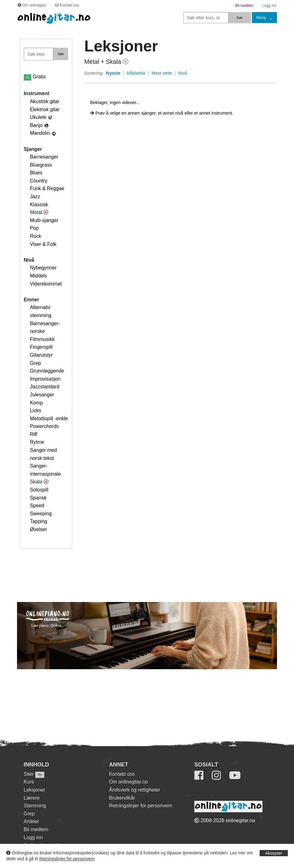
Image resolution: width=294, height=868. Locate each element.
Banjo (36, 125)
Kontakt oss (122, 774)
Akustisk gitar (45, 101)
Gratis (35, 77)
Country (39, 181)
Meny (262, 17)
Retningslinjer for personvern (67, 859)
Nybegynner (43, 268)
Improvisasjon (45, 379)
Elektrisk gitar (45, 109)
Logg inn (33, 837)
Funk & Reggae (47, 188)
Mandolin (40, 133)
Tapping (39, 521)
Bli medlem (36, 829)
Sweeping (41, 514)
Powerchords (44, 426)
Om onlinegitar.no (128, 782)
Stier (29, 774)
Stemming (35, 806)
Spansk (38, 498)
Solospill (39, 490)
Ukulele (38, 117)
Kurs (29, 782)
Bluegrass (41, 165)
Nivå (182, 73)
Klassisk (39, 205)
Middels (39, 276)
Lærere (32, 798)
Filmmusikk (42, 339)
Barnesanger (44, 157)
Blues (36, 173)
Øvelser (39, 529)
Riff (34, 434)
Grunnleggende (47, 371)
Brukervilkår (122, 798)
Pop (34, 228)
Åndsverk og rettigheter (134, 790)
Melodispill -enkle (49, 419)
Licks (36, 410)
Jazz (35, 196)
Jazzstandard (45, 387)
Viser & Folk (43, 244)
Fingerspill (41, 347)
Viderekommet (46, 284)
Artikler (32, 821)
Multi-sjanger (44, 220)
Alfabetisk (136, 73)
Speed (37, 506)
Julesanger (42, 395)
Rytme (37, 442)
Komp (37, 403)
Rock (36, 236)
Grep (36, 363)
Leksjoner (35, 790)
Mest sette (162, 73)
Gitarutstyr (41, 355)
